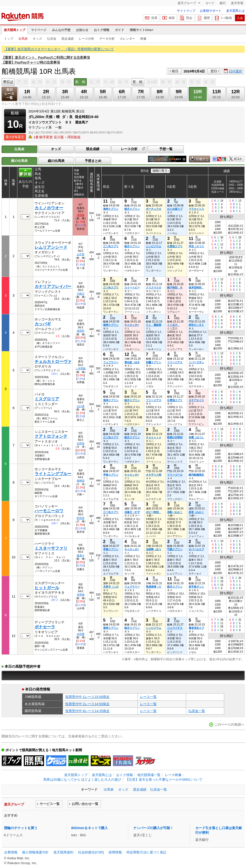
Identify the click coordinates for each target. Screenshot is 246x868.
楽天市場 (237, 3)
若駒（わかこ (175, 512)
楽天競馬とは (236, 11)
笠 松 (138, 82)
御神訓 (81, 481)
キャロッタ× (132, 325)
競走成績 (68, 39)
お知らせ (82, 30)
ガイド (120, 30)
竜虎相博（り (154, 587)
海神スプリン (111, 209)
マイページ (39, 30)
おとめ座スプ (175, 209)
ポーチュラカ (154, 209)
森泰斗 (81, 555)
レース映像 (173, 775)
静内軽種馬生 (196, 475)
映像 (143, 39)
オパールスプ (196, 549)
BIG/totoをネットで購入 (90, 828)
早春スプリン (111, 475)
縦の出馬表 (56, 161)
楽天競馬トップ (15, 30)
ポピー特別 (154, 512)
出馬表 (23, 39)
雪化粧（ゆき (132, 362)
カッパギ (43, 324)
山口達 (81, 406)
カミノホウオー (49, 208)
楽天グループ (187, 3)
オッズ (37, 39)
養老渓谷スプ (196, 628)
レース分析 (87, 39)
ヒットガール (47, 588)
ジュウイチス (175, 628)
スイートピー (132, 287)
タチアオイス (196, 400)
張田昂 (81, 331)
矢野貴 (81, 443)
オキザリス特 (154, 475)
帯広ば (8, 82)
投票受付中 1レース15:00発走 (88, 697)
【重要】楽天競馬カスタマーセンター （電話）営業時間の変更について (59, 49)
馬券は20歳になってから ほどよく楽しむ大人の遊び (82, 780)
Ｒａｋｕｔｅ (154, 437)
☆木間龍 (81, 368)
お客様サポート (211, 11)
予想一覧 (166, 149)
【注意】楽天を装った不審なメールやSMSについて (164, 780)
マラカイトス (196, 209)
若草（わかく (196, 512)
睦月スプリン (132, 209)
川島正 (81, 294)
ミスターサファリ (51, 548)
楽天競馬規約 (63, 852)
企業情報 (11, 852)
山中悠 (81, 254)
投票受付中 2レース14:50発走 (88, 704)
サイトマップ (186, 11)
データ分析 (107, 39)
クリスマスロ (154, 287)
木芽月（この (111, 587)
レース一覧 (148, 697)
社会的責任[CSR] (91, 852)
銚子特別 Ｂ (175, 287)
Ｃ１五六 (174, 325)
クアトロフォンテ (51, 436)
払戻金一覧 (197, 711)
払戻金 (52, 39)
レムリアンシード (51, 247)
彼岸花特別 (196, 287)
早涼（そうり (196, 246)
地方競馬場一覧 (149, 775)
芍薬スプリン (175, 549)
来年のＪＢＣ (196, 325)
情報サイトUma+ (142, 30)
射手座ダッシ (196, 587)
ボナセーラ (45, 627)
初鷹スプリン (154, 362)
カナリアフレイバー (53, 286)
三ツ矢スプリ (111, 246)
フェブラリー (111, 362)
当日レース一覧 (9, 94)
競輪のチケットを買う (21, 828)
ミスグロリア (47, 399)
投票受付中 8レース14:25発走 (88, 711)
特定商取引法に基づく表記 (146, 852)
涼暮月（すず (132, 512)
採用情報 (115, 852)
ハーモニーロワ (49, 511)
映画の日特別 (175, 437)
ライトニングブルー (53, 474)
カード (210, 3)
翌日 (214, 71)
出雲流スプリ (175, 246)
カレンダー (127, 39)
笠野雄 (81, 595)
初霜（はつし (196, 437)
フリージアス (175, 362)
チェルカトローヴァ (53, 362)
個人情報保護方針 (35, 852)
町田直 (81, 518)
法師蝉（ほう (154, 549)
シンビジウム (154, 246)
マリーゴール (175, 475)
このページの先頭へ (229, 724)
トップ (9, 39)
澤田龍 (81, 215)
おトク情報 (102, 30)
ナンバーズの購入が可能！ (153, 828)
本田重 (81, 634)
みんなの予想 (61, 30)
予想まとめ (93, 161)
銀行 (223, 3)
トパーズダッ (196, 362)
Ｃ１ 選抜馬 (154, 325)
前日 (175, 71)
